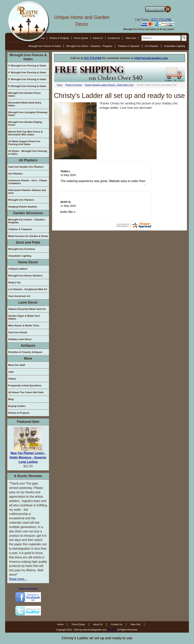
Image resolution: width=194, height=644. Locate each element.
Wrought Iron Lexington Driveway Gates (28, 114)
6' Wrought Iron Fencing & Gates (27, 86)
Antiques (28, 346)
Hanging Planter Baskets (23, 207)
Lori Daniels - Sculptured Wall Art (28, 289)
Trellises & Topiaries (129, 46)
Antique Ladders (18, 269)
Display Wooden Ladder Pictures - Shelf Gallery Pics (109, 85)
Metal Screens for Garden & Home (28, 236)
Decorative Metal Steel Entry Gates (25, 104)
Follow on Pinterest (28, 589)
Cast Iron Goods (18, 332)
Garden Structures (28, 213)
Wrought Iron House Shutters (25, 276)
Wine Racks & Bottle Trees (24, 326)
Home (60, 85)
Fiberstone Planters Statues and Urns (27, 192)
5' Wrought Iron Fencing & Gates (27, 79)
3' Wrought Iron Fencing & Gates (27, 66)
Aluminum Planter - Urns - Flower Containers (28, 182)
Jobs (11, 372)
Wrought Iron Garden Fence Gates (24, 94)
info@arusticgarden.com (151, 58)
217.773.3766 (93, 58)
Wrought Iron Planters (21, 200)
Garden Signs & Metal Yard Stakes (24, 317)
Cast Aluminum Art (19, 296)
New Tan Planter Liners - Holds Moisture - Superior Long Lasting (28, 457)
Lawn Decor (28, 302)
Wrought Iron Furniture (22, 249)
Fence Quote (81, 38)
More (28, 358)
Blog (11, 399)
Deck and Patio (28, 242)
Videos (12, 379)
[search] (161, 38)
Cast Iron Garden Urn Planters (26, 167)
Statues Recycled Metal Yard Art (27, 309)
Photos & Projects (59, 38)
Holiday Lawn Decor (20, 339)
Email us (112, 630)
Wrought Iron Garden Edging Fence (25, 123)
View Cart (131, 38)
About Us (98, 38)
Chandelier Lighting (174, 46)
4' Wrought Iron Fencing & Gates (27, 72)
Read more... (18, 579)
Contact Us (114, 38)
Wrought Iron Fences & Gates (45, 46)
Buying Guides (17, 406)
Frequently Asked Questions (25, 386)
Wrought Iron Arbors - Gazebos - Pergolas (89, 46)
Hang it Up (14, 282)
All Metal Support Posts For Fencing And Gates (24, 143)
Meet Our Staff (17, 365)
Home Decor (28, 262)
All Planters (28, 160)
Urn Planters (152, 46)
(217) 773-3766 (161, 20)
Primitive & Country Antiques (25, 352)
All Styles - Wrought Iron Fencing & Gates (28, 152)
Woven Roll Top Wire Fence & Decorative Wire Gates (25, 133)
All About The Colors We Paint (26, 392)
